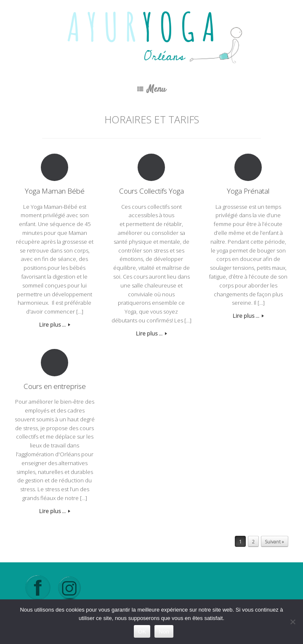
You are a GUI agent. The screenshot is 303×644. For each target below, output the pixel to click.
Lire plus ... (55, 325)
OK (142, 632)
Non (164, 632)
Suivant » (275, 542)
